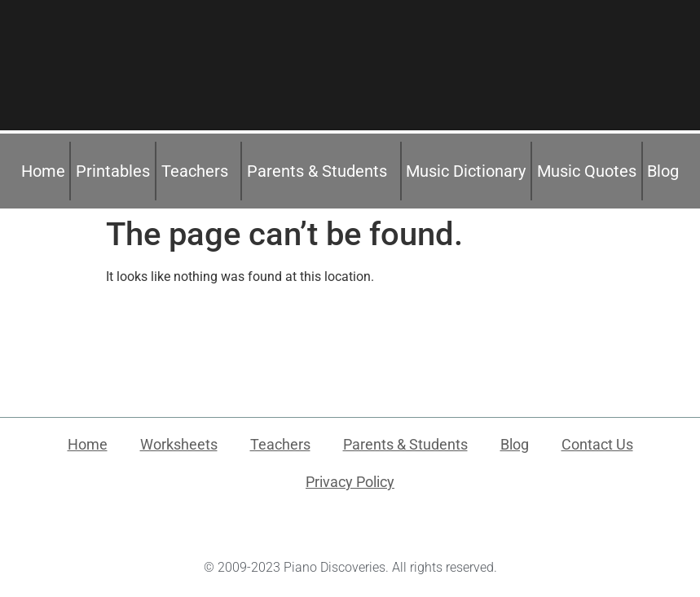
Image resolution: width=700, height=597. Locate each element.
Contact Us (597, 444)
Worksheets (179, 444)
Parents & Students (321, 171)
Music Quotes (587, 171)
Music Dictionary (466, 171)
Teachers (199, 171)
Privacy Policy (350, 482)
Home (43, 171)
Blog (663, 171)
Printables (113, 171)
